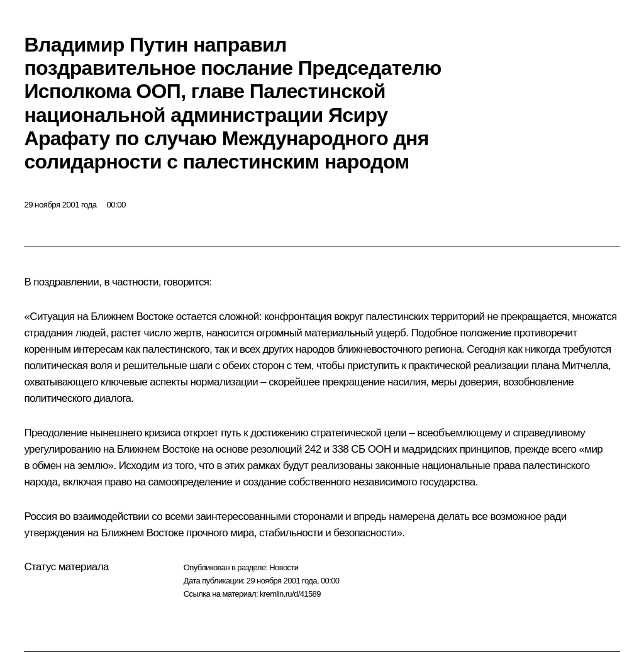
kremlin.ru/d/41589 (290, 594)
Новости (284, 567)
